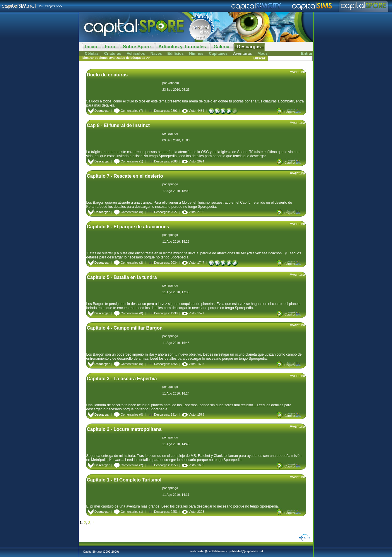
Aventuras (243, 53)
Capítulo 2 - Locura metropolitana (124, 429)
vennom (173, 83)
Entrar (307, 53)
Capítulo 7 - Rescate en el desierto (125, 176)
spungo (173, 133)
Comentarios (126, 111)
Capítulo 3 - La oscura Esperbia (122, 379)
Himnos (196, 53)
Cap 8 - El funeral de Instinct (118, 125)
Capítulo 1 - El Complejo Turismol (124, 480)
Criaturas (113, 53)
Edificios (176, 53)
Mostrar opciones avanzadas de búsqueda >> (116, 58)
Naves (156, 53)
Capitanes (218, 53)
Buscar (259, 58)
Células (92, 53)
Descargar (99, 111)
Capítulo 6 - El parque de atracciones (128, 227)
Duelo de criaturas (107, 75)
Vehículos (136, 53)
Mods (262, 53)
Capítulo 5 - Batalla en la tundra (122, 277)
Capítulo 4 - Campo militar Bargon (125, 328)
